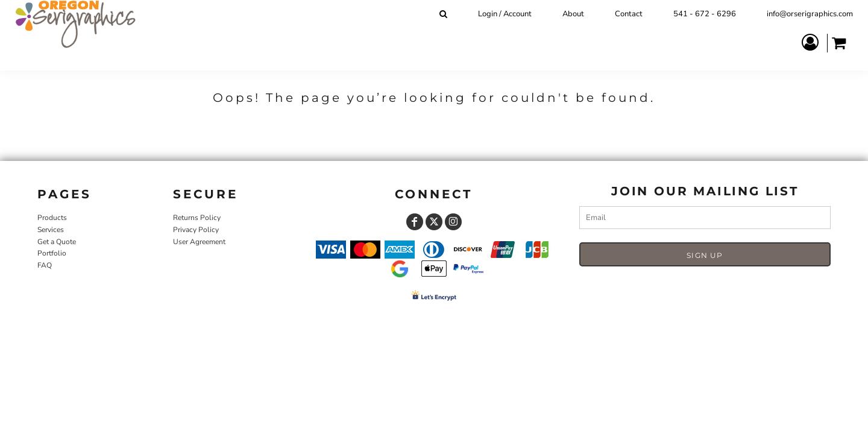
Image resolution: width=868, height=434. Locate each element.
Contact (629, 14)
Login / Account (505, 14)
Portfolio (52, 253)
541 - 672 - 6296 (705, 14)
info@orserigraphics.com (810, 14)
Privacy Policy (196, 230)
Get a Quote (57, 242)
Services (51, 230)
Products (52, 218)
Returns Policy (197, 218)
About (573, 14)
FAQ (45, 265)
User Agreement (199, 242)
